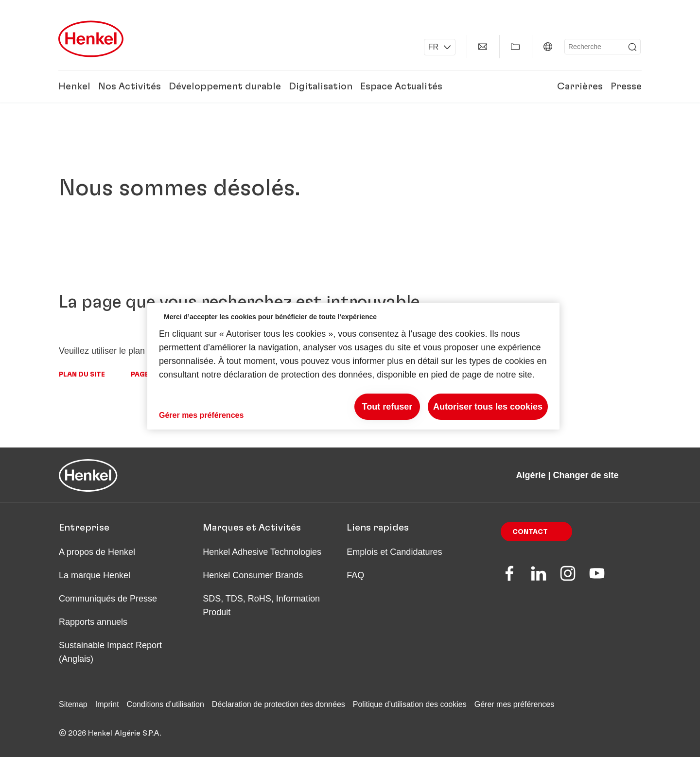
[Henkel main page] (91, 39)
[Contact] (483, 47)
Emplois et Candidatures (394, 552)
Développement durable (225, 86)
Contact (530, 532)
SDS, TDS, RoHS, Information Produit (261, 605)
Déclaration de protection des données (279, 704)
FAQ (355, 575)
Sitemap (73, 704)
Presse (626, 86)
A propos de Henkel (97, 552)
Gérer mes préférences (515, 704)
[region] (353, 366)
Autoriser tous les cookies (488, 407)
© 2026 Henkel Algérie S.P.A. (110, 733)
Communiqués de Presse (108, 599)
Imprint (107, 704)
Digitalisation (321, 86)
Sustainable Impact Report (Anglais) (110, 652)
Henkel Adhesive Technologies (262, 552)
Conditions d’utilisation (166, 704)
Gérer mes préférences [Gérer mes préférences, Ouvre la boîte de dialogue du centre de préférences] (201, 415)
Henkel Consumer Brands (253, 575)
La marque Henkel (95, 575)
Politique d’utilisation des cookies (410, 704)
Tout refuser (387, 407)
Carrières (580, 86)
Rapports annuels (93, 622)
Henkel (74, 86)
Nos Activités (130, 86)
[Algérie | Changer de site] (548, 47)
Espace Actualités (401, 86)
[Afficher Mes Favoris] (515, 47)
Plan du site (82, 375)
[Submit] (632, 47)
